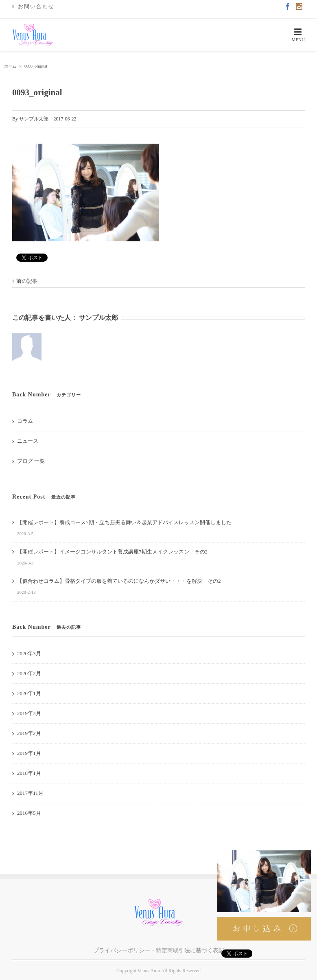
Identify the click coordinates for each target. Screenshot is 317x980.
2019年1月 (29, 753)
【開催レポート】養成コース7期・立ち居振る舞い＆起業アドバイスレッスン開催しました (124, 522)
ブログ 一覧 (31, 461)
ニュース (28, 441)
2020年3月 (29, 653)
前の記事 (27, 281)
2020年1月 (29, 693)
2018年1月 (29, 773)
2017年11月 (30, 793)
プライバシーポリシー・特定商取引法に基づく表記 (159, 950)
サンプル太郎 (34, 119)
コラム (25, 421)
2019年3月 (29, 713)
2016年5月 (29, 813)
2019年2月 (29, 733)
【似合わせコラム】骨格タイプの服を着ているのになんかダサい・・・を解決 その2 (119, 581)
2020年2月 (29, 673)
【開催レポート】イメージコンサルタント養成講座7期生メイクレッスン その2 (112, 552)
